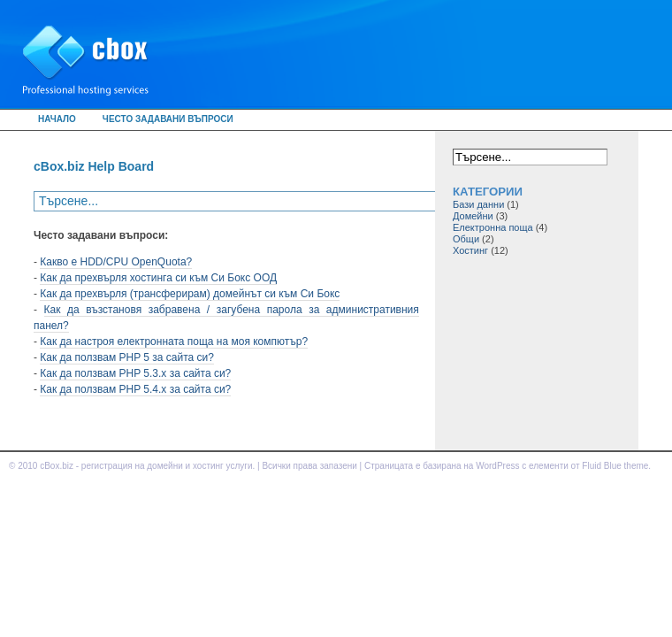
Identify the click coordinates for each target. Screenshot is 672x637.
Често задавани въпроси (168, 119)
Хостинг (470, 250)
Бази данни (478, 204)
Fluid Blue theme (615, 466)
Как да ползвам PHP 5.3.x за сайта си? (135, 373)
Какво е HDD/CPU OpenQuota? (116, 262)
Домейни (473, 216)
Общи (466, 239)
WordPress (497, 466)
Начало (57, 119)
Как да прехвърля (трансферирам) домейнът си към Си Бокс (190, 294)
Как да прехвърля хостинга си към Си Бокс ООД (158, 278)
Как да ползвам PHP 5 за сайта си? (127, 357)
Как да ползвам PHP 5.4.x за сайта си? (135, 389)
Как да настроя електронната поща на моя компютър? (174, 342)
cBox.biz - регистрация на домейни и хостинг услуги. (147, 466)
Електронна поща (493, 227)
